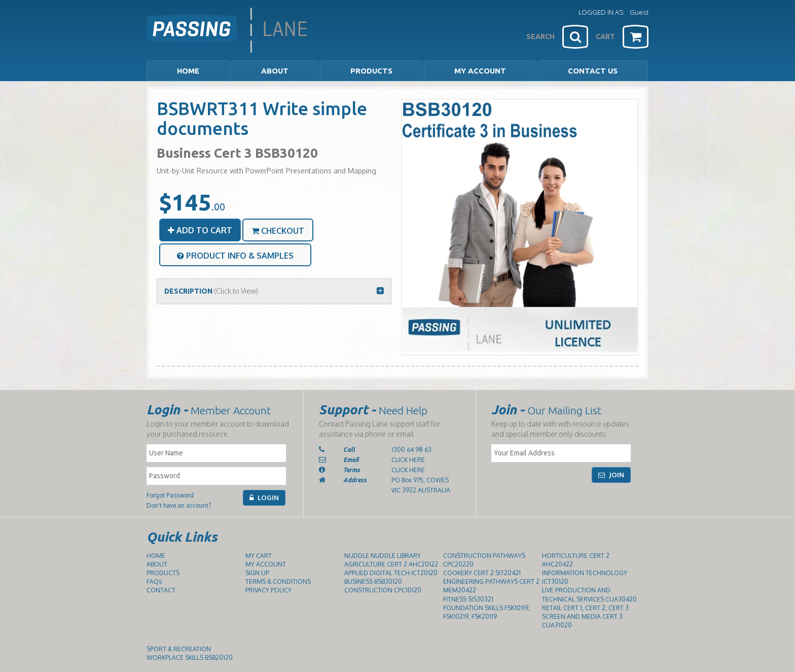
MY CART (259, 556)
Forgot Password (170, 495)
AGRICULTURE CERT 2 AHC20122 (391, 564)
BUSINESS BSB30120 (373, 581)
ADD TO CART (200, 230)
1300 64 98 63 (411, 450)
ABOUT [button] (275, 71)
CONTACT (161, 590)
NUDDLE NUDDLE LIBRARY (383, 556)
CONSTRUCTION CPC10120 (383, 590)
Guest (639, 12)
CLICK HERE (408, 460)
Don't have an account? (179, 505)
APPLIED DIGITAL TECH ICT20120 (391, 573)
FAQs (154, 581)
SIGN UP (257, 573)
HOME (188, 71)
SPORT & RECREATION (179, 649)
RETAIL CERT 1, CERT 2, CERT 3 (585, 608)
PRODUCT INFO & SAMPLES (235, 256)
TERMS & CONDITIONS (278, 581)
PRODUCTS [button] (371, 71)
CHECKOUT (278, 231)
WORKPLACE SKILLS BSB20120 (190, 658)
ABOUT (157, 564)
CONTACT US (593, 71)
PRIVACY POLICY (268, 590)
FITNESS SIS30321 (468, 599)
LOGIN (264, 498)
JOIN (611, 475)
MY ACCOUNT (480, 71)
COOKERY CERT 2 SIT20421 (482, 573)
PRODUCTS (163, 573)
